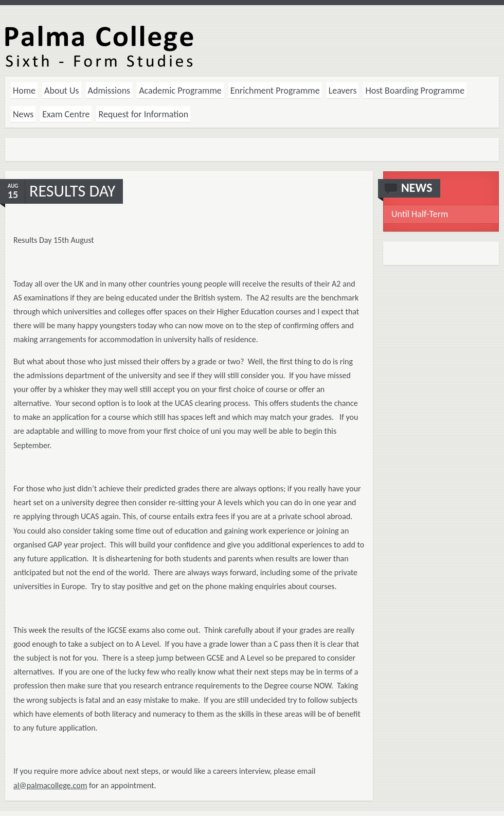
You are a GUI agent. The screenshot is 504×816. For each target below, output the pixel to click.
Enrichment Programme (275, 91)
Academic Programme (180, 91)
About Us (62, 91)
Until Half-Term (420, 214)
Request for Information (143, 114)
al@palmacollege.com (50, 785)
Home (24, 91)
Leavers (343, 91)
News (23, 114)
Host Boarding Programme (415, 91)
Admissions (109, 91)
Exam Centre (66, 114)
